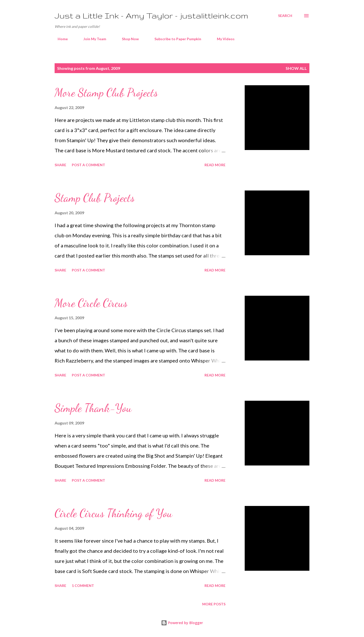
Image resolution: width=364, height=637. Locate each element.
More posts (214, 604)
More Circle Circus (91, 303)
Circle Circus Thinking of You (113, 513)
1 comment (83, 586)
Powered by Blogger (182, 623)
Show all (296, 68)
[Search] (285, 16)
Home (60, 39)
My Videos (223, 39)
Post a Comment (88, 165)
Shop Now (127, 39)
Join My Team (92, 39)
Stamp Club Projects (95, 198)
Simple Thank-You (93, 408)
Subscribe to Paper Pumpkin (175, 39)
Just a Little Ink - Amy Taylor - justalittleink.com (151, 16)
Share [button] (60, 165)
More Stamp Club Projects (106, 93)
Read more (215, 165)
